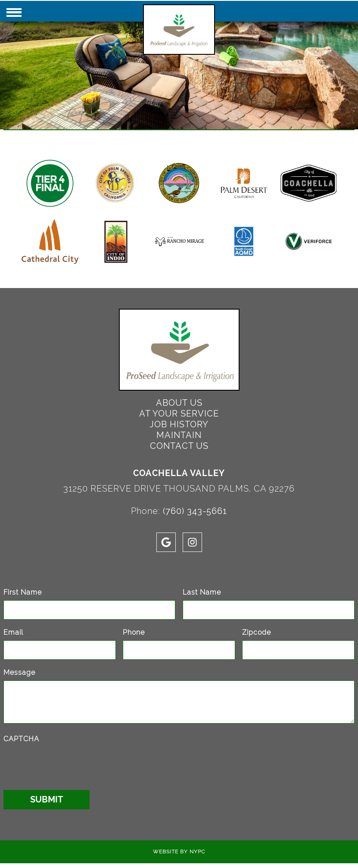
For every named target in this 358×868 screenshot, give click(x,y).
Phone (134, 632)
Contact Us (179, 446)
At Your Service (179, 414)
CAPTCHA (21, 739)
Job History (179, 424)
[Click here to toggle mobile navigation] (14, 12)
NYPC (197, 852)
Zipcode (257, 632)
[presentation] (69, 764)
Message (19, 672)
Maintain (179, 435)
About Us (179, 403)
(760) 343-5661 (195, 511)
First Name (23, 592)
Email (13, 632)
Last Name (202, 592)
